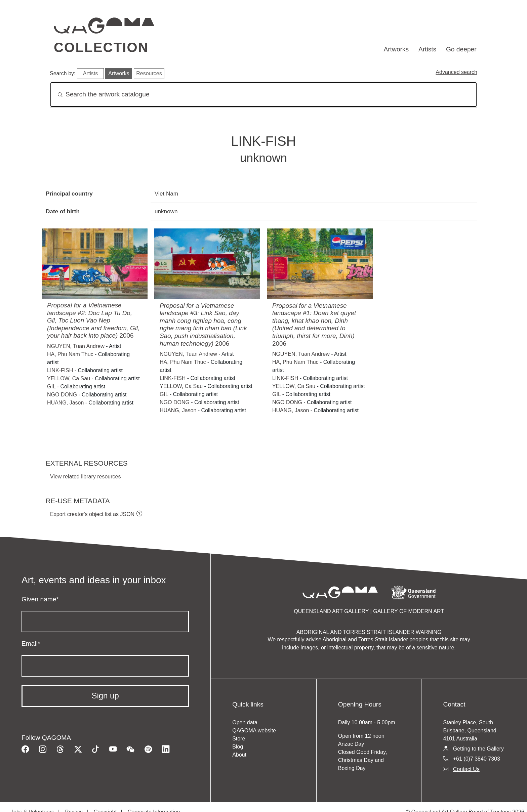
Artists (427, 49)
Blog (238, 747)
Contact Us (466, 769)
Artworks (396, 49)
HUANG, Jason (65, 403)
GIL (51, 387)
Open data (245, 722)
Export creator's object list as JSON (92, 514)
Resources (149, 73)
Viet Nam (166, 194)
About (239, 755)
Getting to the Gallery (478, 749)
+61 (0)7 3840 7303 (477, 759)
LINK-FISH (60, 370)
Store (239, 739)
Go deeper (461, 49)
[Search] (263, 95)
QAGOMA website (254, 731)
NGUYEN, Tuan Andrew (76, 346)
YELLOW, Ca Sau (69, 378)
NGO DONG (62, 395)
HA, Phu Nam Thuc (70, 354)
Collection (101, 47)
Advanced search (456, 72)
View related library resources (85, 477)
